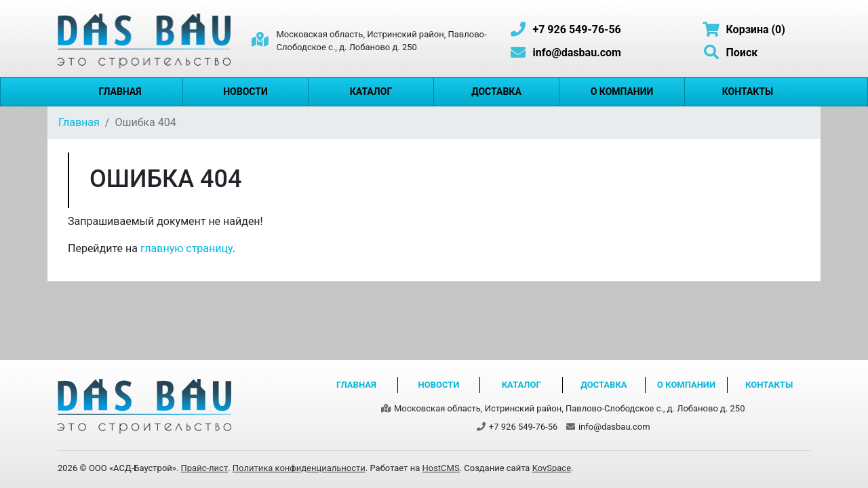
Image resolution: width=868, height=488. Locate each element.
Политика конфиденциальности (299, 468)
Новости (245, 91)
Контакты (748, 91)
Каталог (371, 91)
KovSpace (552, 468)
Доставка (496, 91)
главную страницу (186, 248)
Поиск (730, 53)
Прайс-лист (205, 468)
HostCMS (440, 468)
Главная (120, 91)
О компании (622, 91)
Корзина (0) (744, 29)
